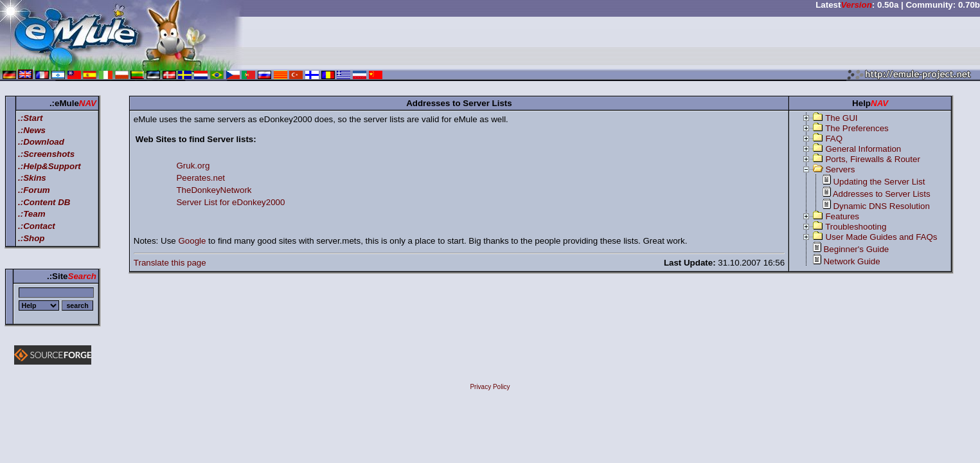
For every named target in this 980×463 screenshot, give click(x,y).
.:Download (41, 142)
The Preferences (857, 128)
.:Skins (32, 178)
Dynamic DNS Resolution (881, 206)
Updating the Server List (879, 182)
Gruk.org (193, 166)
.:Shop (31, 238)
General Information (863, 149)
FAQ (834, 139)
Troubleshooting (856, 227)
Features (842, 216)
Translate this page (170, 263)
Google (192, 241)
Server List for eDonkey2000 (230, 202)
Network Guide (851, 261)
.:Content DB (44, 202)
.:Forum (34, 190)
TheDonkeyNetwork (214, 190)
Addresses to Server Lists (882, 194)
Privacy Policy (490, 387)
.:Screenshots (46, 154)
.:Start (31, 118)
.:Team (31, 214)
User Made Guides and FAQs (881, 237)
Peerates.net (200, 178)
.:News (32, 130)
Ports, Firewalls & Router (872, 159)
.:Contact (37, 226)
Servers (840, 169)
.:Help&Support (49, 166)
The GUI (841, 118)
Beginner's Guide (856, 249)
